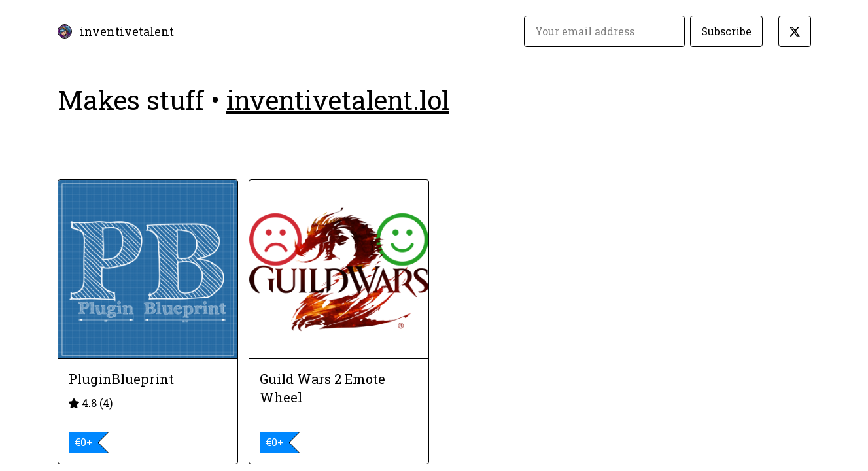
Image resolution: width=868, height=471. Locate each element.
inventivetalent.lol (338, 100)
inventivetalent (127, 31)
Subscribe (726, 31)
